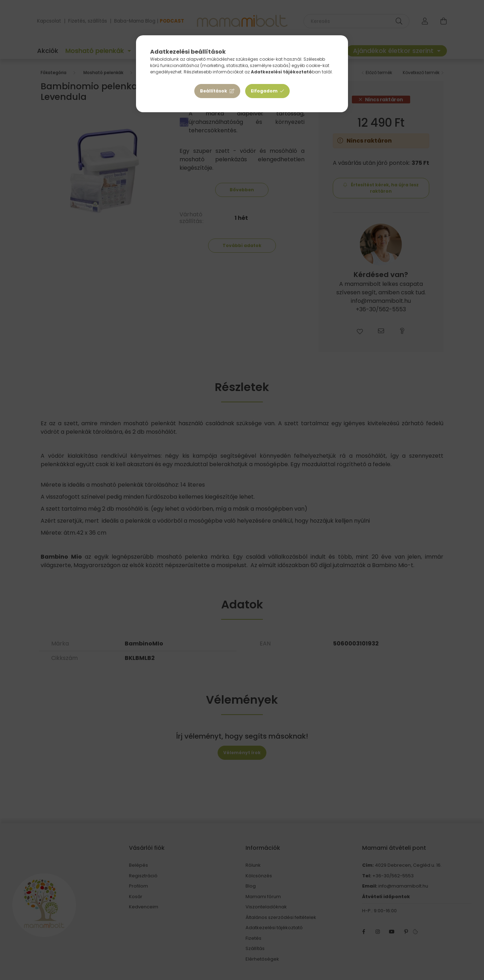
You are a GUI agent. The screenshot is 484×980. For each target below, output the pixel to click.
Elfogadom (264, 91)
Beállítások (214, 91)
